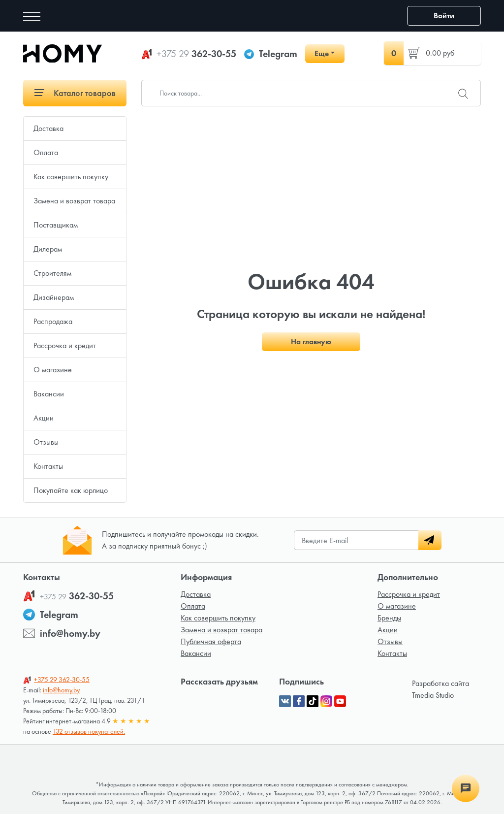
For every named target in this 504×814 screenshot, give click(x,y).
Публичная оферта (211, 641)
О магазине (53, 370)
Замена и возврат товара (74, 201)
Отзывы (46, 442)
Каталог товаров (75, 93)
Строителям (52, 273)
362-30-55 (196, 54)
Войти (444, 16)
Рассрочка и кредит (65, 345)
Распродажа (53, 321)
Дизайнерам (54, 297)
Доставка (48, 128)
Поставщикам (56, 225)
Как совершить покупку (71, 177)
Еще (322, 53)
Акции (44, 418)
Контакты (48, 466)
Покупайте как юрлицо (71, 490)
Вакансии (49, 394)
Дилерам (48, 249)
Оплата (46, 152)
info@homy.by (70, 633)
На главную (311, 342)
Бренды (389, 618)
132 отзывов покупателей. (89, 731)
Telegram (278, 54)
